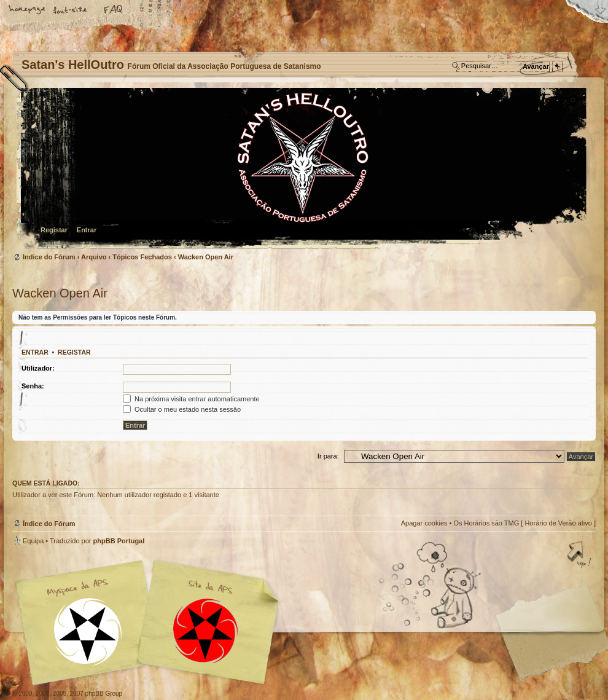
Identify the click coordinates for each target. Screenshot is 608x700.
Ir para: (328, 456)
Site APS (206, 631)
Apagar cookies (424, 523)
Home (28, 10)
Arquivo (94, 257)
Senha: (33, 386)
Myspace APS (150, 623)
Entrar (87, 230)
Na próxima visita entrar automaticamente (191, 399)
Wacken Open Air (206, 257)
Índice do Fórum (302, 169)
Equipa (33, 541)
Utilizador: (38, 368)
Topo (580, 556)
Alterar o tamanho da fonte (71, 10)
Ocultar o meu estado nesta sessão (182, 409)
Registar (54, 230)
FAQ (114, 10)
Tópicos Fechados (142, 257)
